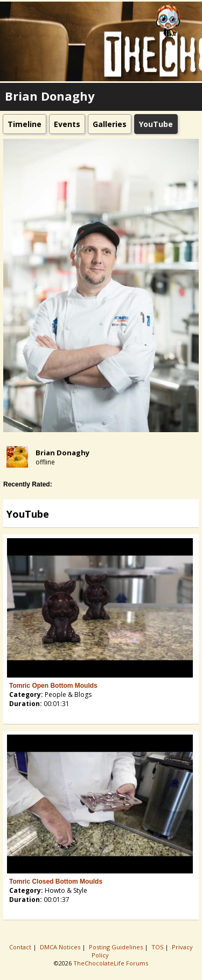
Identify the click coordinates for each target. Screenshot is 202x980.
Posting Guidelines (117, 947)
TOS (158, 947)
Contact (21, 947)
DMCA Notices (61, 947)
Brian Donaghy (62, 453)
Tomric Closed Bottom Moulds (56, 882)
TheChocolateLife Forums (111, 963)
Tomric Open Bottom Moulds (53, 686)
